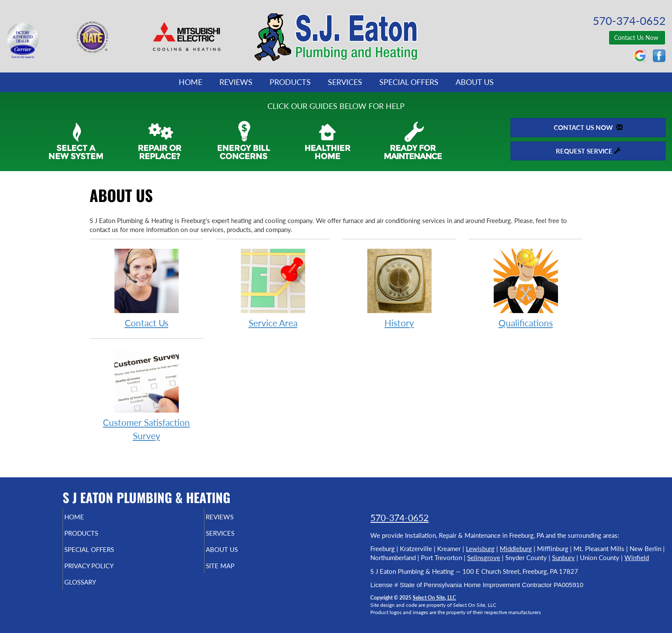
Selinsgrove (484, 558)
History (399, 288)
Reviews (236, 82)
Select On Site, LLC (434, 598)
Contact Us (146, 288)
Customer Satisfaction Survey (146, 394)
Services (345, 82)
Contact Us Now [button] (637, 38)
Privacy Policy (106, 572)
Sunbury (563, 558)
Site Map (235, 572)
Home (190, 82)
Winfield (637, 558)
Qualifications (526, 288)
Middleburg (516, 549)
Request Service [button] (588, 151)
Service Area (273, 288)
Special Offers (409, 82)
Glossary (95, 590)
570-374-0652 (399, 517)
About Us (475, 82)
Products (290, 82)
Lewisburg (480, 549)
